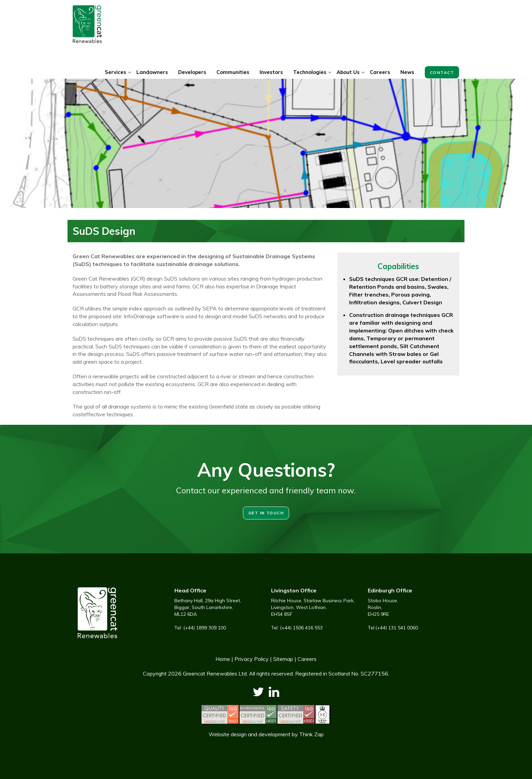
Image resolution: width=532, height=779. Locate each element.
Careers (380, 72)
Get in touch (266, 513)
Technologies (310, 72)
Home (223, 659)
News (407, 72)
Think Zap (311, 734)
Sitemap (283, 659)
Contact (442, 72)
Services (116, 72)
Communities (233, 72)
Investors (271, 72)
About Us (348, 72)
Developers (192, 72)
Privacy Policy (252, 659)
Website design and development (250, 734)
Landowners (152, 72)
